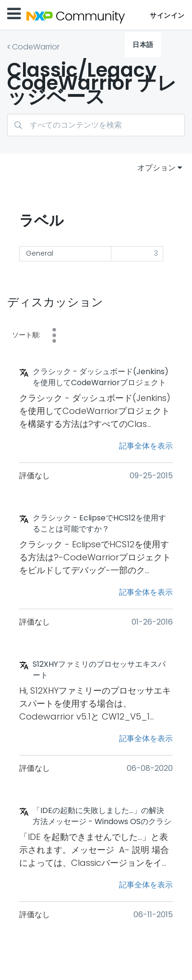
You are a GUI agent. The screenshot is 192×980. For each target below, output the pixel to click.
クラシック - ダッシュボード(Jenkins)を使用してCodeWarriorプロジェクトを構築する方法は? (101, 378)
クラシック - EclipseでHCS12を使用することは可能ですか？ (99, 524)
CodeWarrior (36, 47)
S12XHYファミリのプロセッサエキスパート (99, 670)
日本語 (143, 45)
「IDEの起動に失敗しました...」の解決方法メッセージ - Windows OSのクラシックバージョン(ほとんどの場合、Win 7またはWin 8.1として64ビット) (102, 816)
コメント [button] (54, 335)
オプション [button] (156, 168)
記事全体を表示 (146, 446)
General (40, 253)
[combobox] (96, 125)
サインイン (167, 15)
